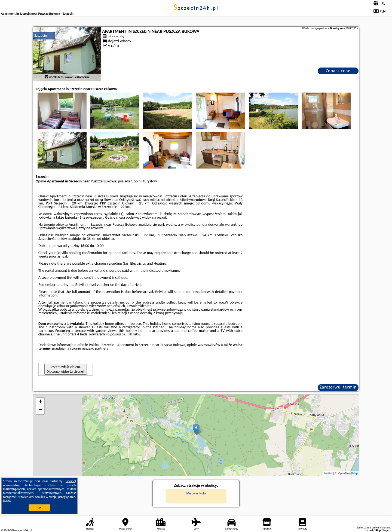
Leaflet (328, 473)
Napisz (387, 530)
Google (70, 481)
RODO (7, 501)
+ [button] (40, 402)
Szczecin (41, 36)
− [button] (40, 410)
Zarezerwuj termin (338, 387)
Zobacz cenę (338, 71)
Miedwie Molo (196, 493)
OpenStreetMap (348, 473)
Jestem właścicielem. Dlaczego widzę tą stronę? (66, 369)
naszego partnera (95, 348)
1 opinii (137, 181)
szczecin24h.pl (196, 8)
